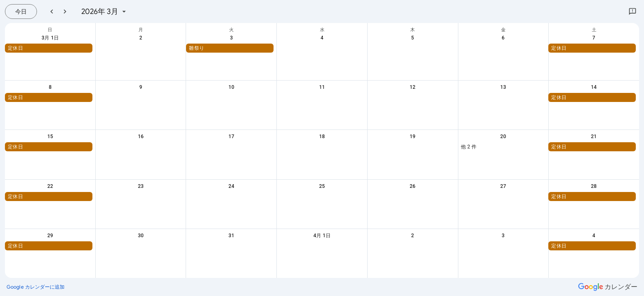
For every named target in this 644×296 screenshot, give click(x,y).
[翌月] (65, 12)
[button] (49, 48)
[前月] (52, 12)
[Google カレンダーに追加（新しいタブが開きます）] (36, 287)
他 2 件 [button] (469, 147)
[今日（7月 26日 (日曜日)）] (21, 12)
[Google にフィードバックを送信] (632, 12)
